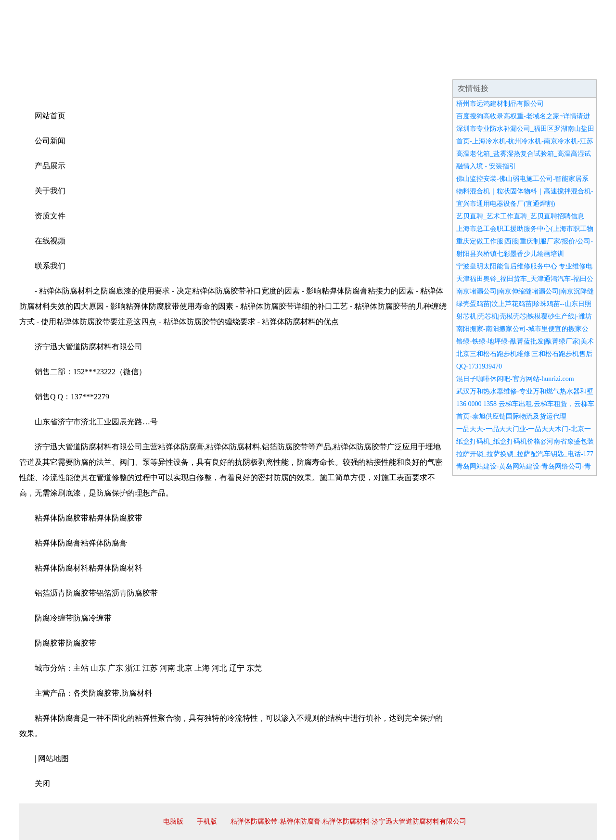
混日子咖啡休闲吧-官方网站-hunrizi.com (515, 379)
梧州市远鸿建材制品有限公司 (500, 104)
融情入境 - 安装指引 (486, 166)
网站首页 (50, 67)
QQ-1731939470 (479, 366)
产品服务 (223, 67)
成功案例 (281, 67)
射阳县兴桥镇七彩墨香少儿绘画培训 (510, 254)
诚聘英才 (397, 67)
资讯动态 (512, 67)
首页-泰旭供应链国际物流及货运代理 (511, 416)
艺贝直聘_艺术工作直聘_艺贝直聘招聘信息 (520, 216)
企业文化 (166, 67)
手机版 (207, 821)
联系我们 (454, 67)
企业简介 (108, 67)
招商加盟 (339, 67)
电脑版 (173, 821)
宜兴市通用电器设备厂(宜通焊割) (506, 204)
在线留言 (570, 67)
